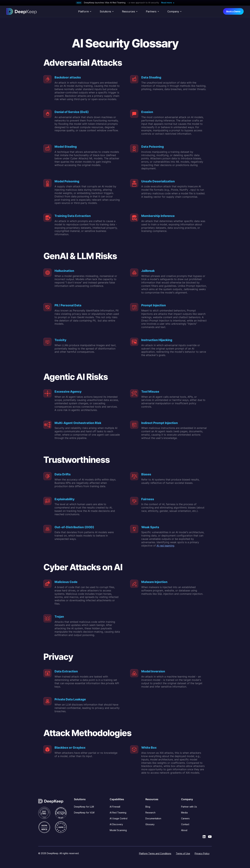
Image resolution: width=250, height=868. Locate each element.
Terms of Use (183, 853)
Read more (168, 3)
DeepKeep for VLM (84, 813)
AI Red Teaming (118, 813)
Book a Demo (233, 11)
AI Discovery (116, 824)
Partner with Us (189, 807)
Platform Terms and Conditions (155, 853)
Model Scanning (118, 830)
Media (184, 813)
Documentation (153, 818)
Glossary (150, 824)
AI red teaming (165, 546)
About (184, 830)
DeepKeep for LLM (84, 807)
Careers (185, 818)
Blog (148, 807)
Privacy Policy (202, 853)
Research (150, 813)
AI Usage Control (119, 818)
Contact (185, 824)
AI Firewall (115, 807)
